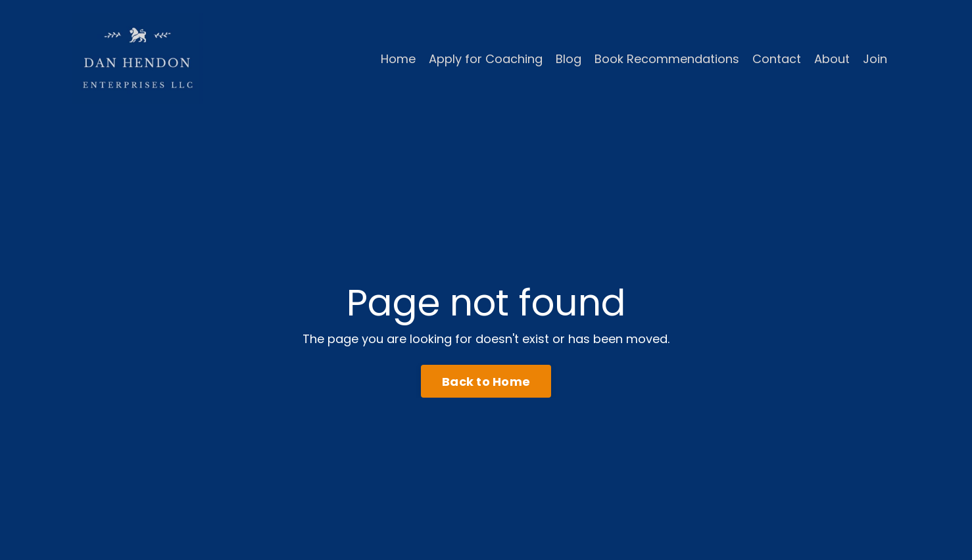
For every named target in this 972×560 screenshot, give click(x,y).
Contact (777, 59)
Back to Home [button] (486, 382)
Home (398, 59)
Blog (569, 59)
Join (875, 59)
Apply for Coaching (486, 59)
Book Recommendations (667, 59)
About (832, 59)
